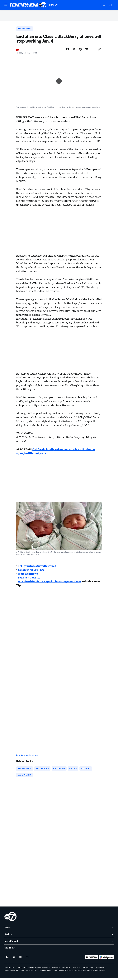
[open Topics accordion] (59, 930)
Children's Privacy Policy (61, 970)
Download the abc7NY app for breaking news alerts (50, 583)
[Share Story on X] (74, 51)
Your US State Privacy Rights (83, 970)
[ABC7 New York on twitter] (14, 959)
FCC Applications (45, 973)
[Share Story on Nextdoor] (87, 51)
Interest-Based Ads (12, 973)
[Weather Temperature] (96, 5)
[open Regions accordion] (59, 936)
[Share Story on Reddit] (80, 51)
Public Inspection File (29, 973)
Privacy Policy (9, 970)
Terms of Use (100, 970)
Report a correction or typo (27, 757)
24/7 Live (54, 5)
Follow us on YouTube (31, 571)
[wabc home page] (10, 919)
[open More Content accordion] (59, 943)
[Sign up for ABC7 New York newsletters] (27, 959)
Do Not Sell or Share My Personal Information (33, 970)
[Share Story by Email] (93, 51)
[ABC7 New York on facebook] (7, 959)
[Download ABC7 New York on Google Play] (106, 959)
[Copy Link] (99, 51)
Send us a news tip (29, 579)
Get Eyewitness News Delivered (37, 567)
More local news (28, 575)
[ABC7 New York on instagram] (21, 959)
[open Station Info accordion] (59, 950)
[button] (6, 5)
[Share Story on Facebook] (68, 51)
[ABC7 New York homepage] (28, 5)
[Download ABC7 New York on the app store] (91, 959)
